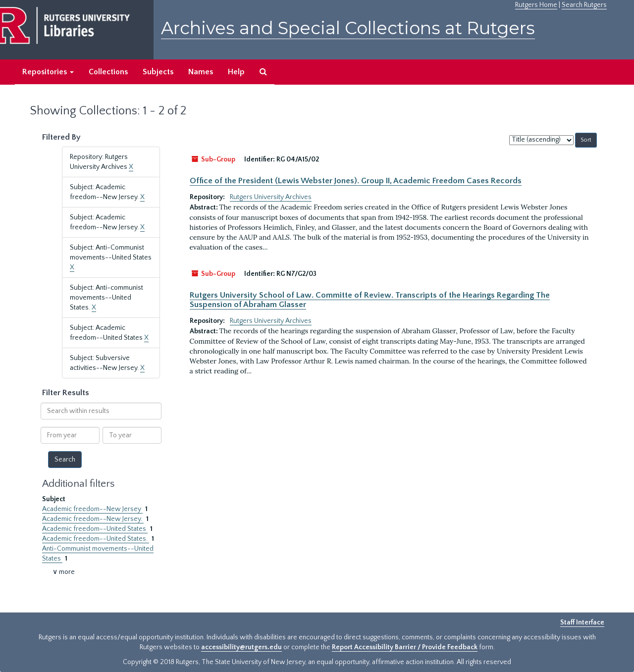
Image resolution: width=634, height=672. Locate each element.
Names (201, 72)
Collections (108, 72)
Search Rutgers (584, 5)
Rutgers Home (536, 5)
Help (236, 72)
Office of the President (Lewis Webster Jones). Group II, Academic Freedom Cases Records (356, 181)
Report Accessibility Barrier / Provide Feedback (405, 647)
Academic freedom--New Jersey (92, 509)
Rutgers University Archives (271, 197)
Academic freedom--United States (95, 529)
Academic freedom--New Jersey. (93, 519)
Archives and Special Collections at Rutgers (348, 28)
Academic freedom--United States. (96, 539)
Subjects (158, 72)
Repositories (48, 72)
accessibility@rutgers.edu (241, 647)
